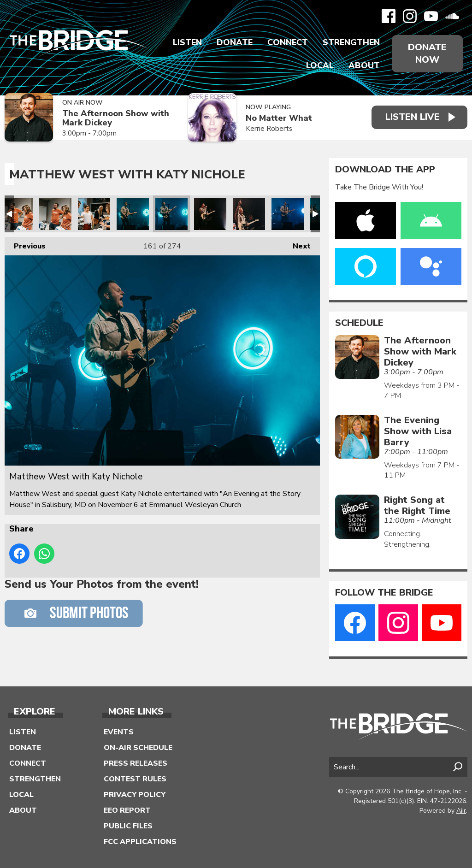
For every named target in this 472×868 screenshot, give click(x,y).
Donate (235, 42)
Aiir (461, 811)
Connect (288, 42)
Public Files (128, 826)
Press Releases (136, 763)
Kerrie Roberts (269, 129)
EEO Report (127, 810)
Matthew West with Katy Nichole (17, 214)
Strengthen (351, 42)
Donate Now (427, 53)
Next (297, 244)
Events (119, 732)
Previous (25, 244)
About (364, 65)
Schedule (359, 323)
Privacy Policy (135, 795)
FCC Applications (140, 842)
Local (320, 65)
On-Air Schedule (138, 748)
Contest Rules (135, 779)
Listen (187, 42)
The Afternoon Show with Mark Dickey (116, 118)
